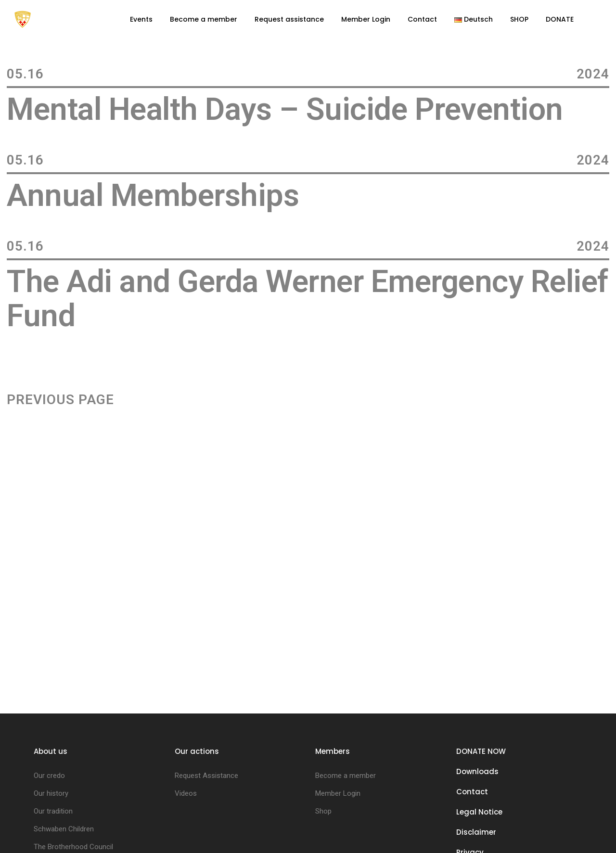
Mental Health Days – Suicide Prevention (285, 109)
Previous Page (60, 400)
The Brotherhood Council (73, 847)
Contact (422, 19)
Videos (186, 793)
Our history (51, 793)
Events (141, 19)
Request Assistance (206, 776)
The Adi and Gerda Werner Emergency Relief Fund (308, 299)
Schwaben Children (64, 829)
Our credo (49, 776)
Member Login (366, 19)
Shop (323, 811)
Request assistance (289, 19)
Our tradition (53, 811)
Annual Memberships (153, 196)
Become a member (204, 19)
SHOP (519, 19)
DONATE (560, 19)
